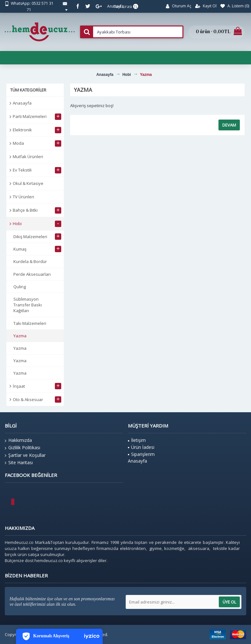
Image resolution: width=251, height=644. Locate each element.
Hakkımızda (18, 440)
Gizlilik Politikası (22, 448)
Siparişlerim (141, 454)
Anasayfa (22, 103)
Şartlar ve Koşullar (25, 455)
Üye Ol (229, 602)
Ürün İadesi (141, 447)
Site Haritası (19, 463)
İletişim (137, 440)
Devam (229, 125)
